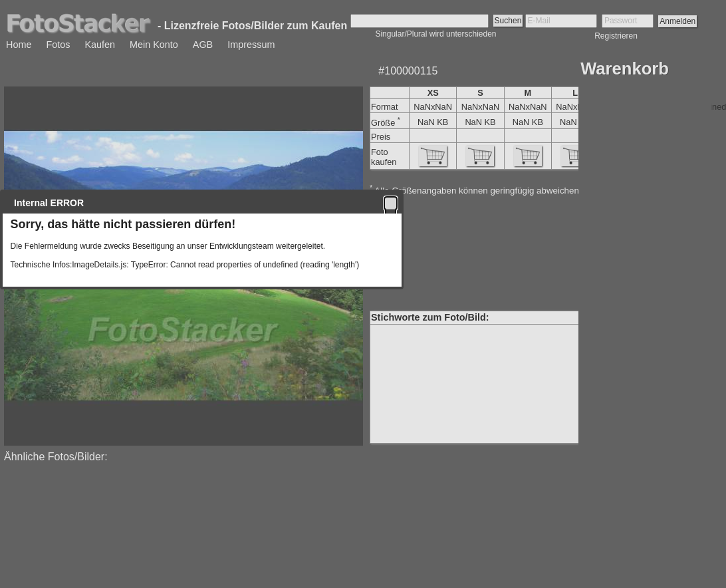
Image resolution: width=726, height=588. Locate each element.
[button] (391, 203)
